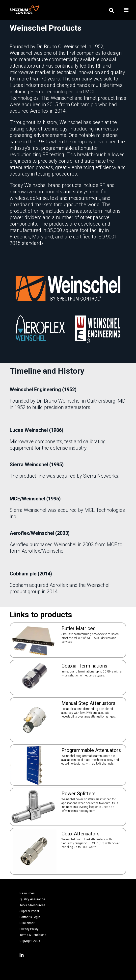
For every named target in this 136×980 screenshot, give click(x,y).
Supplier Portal (29, 911)
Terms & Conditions (33, 935)
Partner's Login (30, 917)
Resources (27, 893)
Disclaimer (27, 923)
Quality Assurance (32, 899)
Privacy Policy (29, 929)
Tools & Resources (32, 905)
